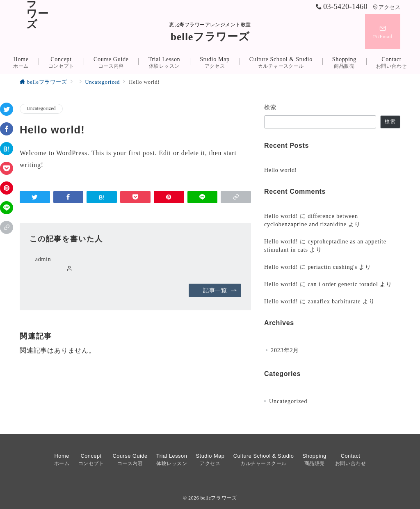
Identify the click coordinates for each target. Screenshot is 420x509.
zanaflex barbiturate (334, 301)
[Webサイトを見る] (70, 269)
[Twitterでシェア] (7, 109)
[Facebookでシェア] (7, 129)
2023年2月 (285, 350)
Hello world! (281, 170)
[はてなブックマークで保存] (7, 149)
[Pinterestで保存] (7, 188)
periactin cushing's (332, 267)
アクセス (387, 7)
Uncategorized (41, 109)
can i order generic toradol (343, 284)
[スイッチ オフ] (383, 32)
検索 (270, 107)
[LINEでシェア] (7, 208)
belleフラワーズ (210, 37)
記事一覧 (220, 290)
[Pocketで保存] (7, 168)
